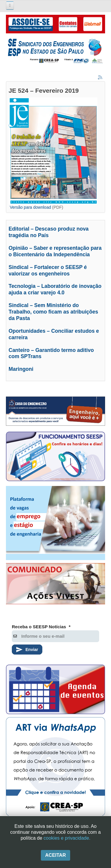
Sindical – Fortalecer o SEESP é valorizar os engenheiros (48, 270)
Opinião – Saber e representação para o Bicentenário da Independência (55, 251)
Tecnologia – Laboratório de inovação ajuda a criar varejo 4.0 (55, 289)
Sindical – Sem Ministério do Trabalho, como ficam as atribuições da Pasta (53, 312)
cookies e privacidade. (67, 838)
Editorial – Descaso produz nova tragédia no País (49, 232)
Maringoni (21, 369)
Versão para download (30, 207)
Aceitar (56, 855)
